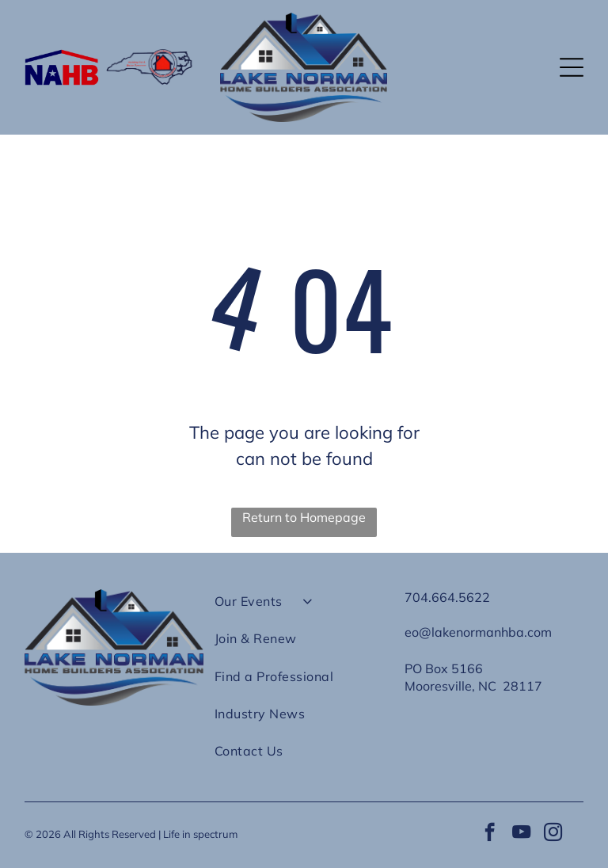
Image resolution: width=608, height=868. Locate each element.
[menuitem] (304, 608)
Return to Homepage (304, 517)
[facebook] (490, 834)
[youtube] (521, 834)
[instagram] (553, 834)
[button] (572, 67)
